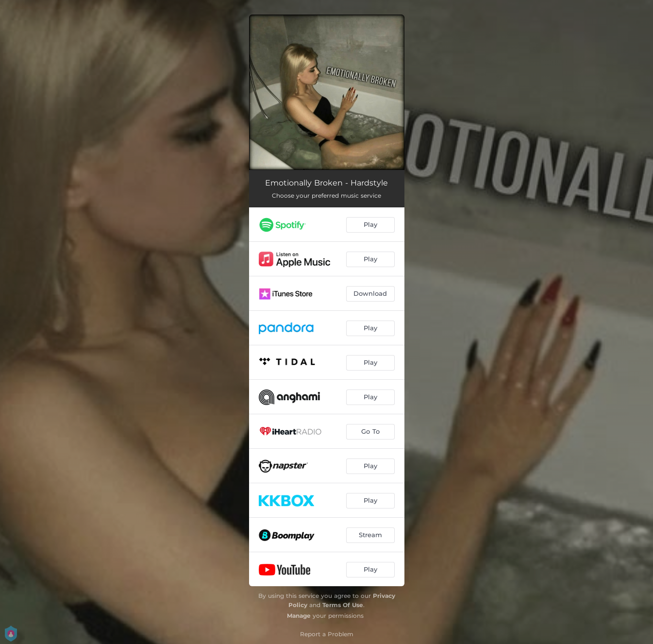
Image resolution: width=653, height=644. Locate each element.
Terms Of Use (343, 605)
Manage (299, 616)
